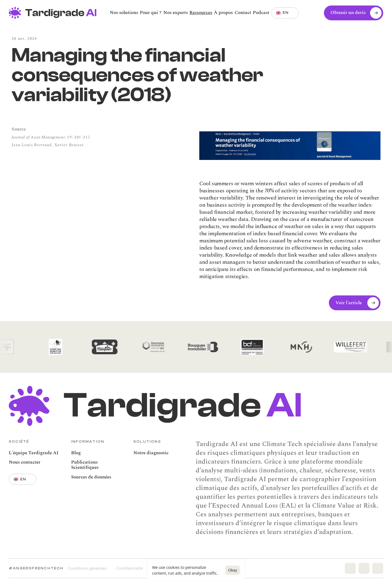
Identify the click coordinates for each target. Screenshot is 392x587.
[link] (261, 13)
